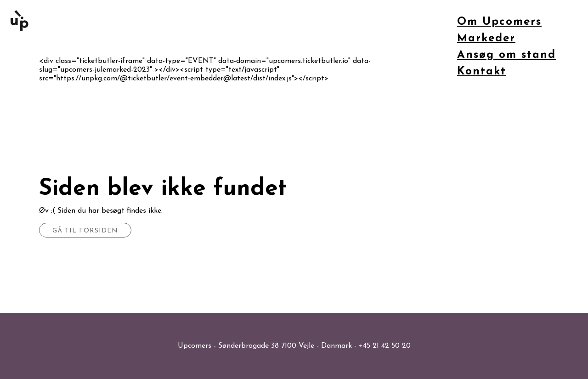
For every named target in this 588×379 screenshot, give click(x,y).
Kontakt (482, 72)
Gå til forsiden (85, 231)
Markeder (486, 39)
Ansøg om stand (506, 55)
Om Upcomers (499, 22)
